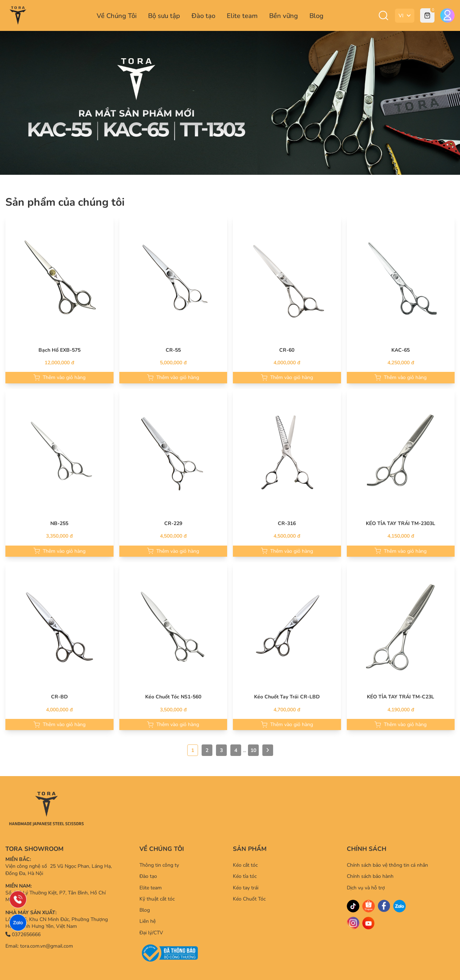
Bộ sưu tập (164, 16)
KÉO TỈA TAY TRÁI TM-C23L (401, 697)
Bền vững (284, 16)
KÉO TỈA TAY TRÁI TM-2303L (401, 523)
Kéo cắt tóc (245, 865)
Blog (316, 16)
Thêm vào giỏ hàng (59, 377)
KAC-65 (401, 350)
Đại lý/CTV (151, 933)
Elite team (242, 16)
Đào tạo (203, 16)
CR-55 (173, 350)
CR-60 (287, 350)
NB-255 (59, 523)
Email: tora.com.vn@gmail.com (39, 946)
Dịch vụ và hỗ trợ (366, 888)
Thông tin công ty (159, 865)
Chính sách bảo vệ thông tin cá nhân (387, 865)
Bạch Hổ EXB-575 (59, 350)
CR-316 (287, 523)
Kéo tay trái (246, 888)
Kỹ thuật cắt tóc (157, 899)
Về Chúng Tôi (117, 16)
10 (253, 750)
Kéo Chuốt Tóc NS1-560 (173, 697)
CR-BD (59, 697)
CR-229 (173, 523)
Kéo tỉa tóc (245, 876)
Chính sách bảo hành (370, 876)
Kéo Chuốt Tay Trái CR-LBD (287, 697)
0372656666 (23, 935)
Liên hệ (148, 921)
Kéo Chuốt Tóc (249, 899)
